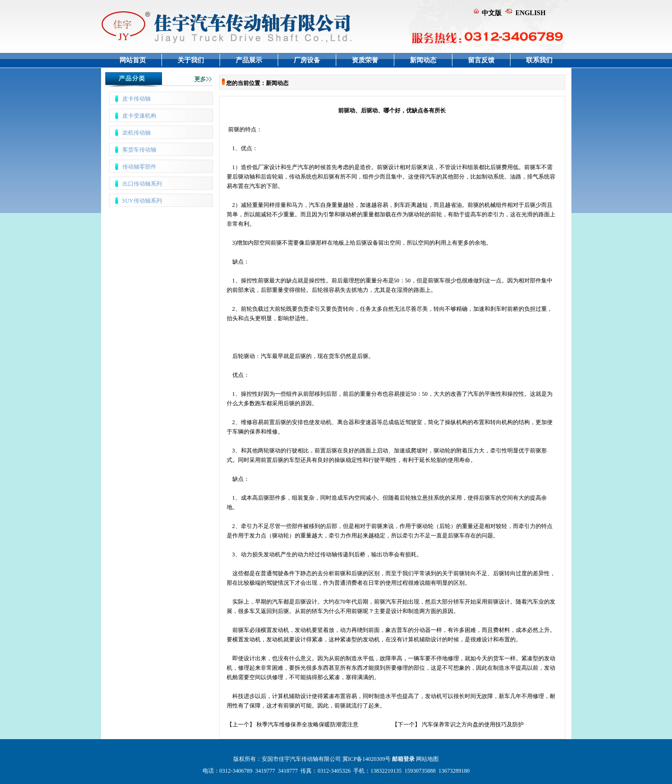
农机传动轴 (136, 133)
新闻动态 (423, 60)
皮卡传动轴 (136, 99)
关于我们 (191, 60)
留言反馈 (481, 60)
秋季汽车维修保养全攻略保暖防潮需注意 (307, 724)
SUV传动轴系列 (142, 201)
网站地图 (427, 759)
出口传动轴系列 (142, 184)
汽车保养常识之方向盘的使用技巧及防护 (473, 724)
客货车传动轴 (139, 150)
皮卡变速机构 (139, 116)
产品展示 (249, 60)
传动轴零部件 (139, 167)
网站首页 (133, 60)
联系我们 (539, 60)
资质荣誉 (365, 60)
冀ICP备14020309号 (367, 759)
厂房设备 (307, 60)
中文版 (492, 13)
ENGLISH (531, 13)
